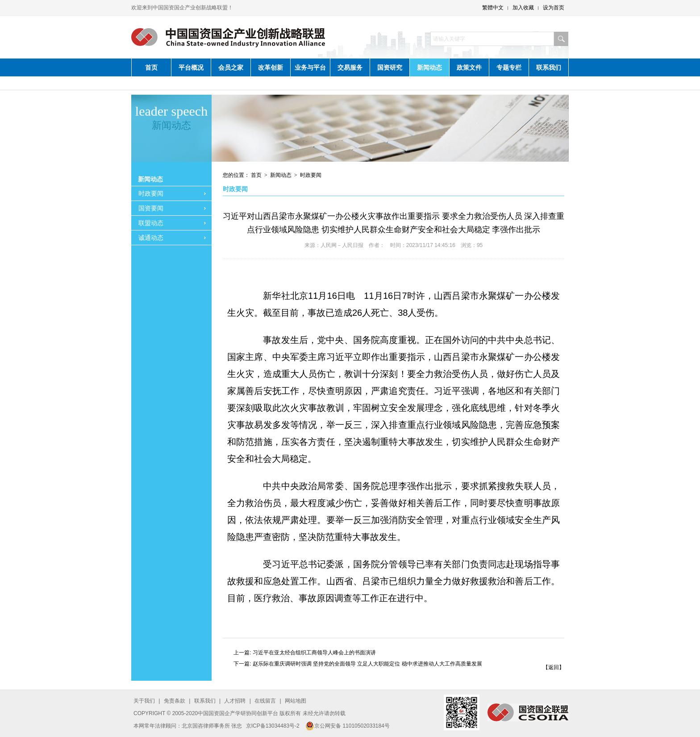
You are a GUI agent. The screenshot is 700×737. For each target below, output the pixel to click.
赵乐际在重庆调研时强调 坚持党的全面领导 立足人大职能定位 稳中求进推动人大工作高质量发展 (367, 664)
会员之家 (231, 67)
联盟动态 (151, 223)
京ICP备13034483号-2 (273, 726)
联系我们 (549, 67)
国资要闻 (151, 208)
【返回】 (554, 667)
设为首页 (554, 8)
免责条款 (175, 701)
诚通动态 (151, 238)
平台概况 (191, 67)
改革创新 (271, 67)
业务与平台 (310, 67)
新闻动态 (429, 67)
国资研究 (390, 67)
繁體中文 (493, 8)
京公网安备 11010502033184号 (348, 726)
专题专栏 (509, 67)
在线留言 (265, 701)
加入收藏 (523, 8)
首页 (151, 67)
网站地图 (296, 701)
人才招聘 (235, 701)
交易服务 (350, 67)
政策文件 (469, 67)
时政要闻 (151, 193)
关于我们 (144, 701)
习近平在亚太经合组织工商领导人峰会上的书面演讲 (314, 653)
